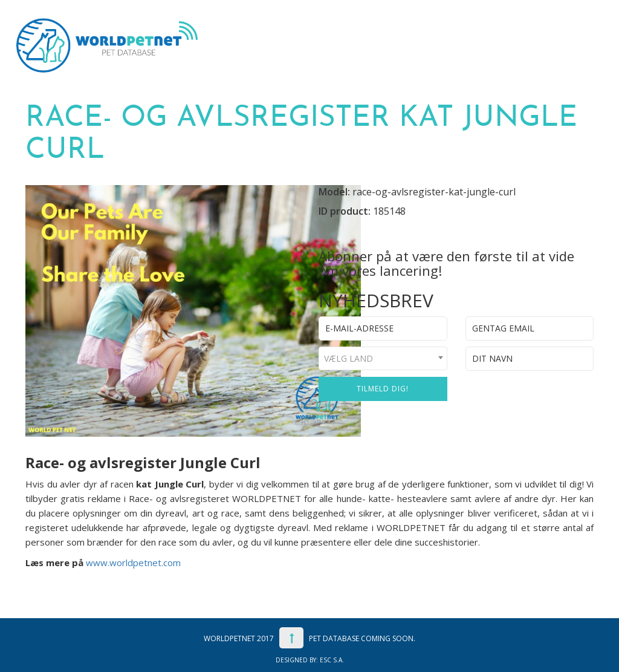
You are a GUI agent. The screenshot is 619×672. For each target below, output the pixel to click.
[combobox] (383, 358)
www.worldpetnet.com (133, 563)
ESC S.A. (332, 660)
